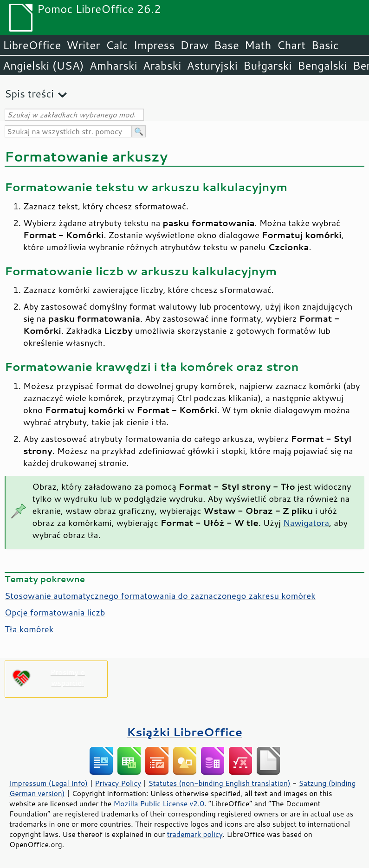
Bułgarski (268, 65)
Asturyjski (212, 65)
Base (227, 45)
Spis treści (29, 94)
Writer (83, 45)
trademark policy (195, 834)
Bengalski (322, 65)
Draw (194, 45)
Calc (117, 45)
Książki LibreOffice (184, 732)
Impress (154, 45)
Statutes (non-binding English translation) (219, 783)
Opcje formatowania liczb (55, 612)
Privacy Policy (118, 783)
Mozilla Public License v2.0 (159, 803)
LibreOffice (32, 45)
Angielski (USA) (43, 65)
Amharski (113, 65)
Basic (325, 45)
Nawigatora (306, 523)
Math (258, 45)
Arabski (162, 65)
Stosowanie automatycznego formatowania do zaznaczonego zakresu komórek (160, 596)
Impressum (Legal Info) (49, 783)
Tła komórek (29, 629)
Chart (291, 45)
